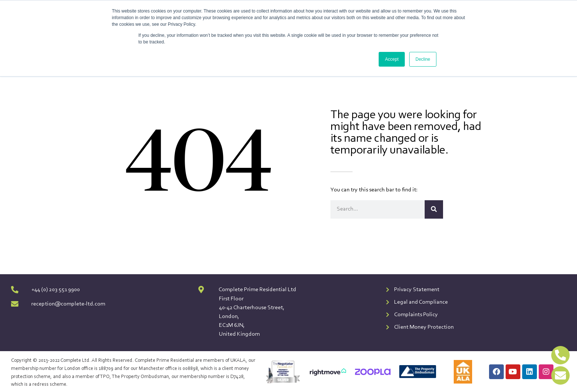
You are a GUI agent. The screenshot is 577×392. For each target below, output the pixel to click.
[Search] (434, 209)
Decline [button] (423, 59)
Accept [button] (392, 59)
